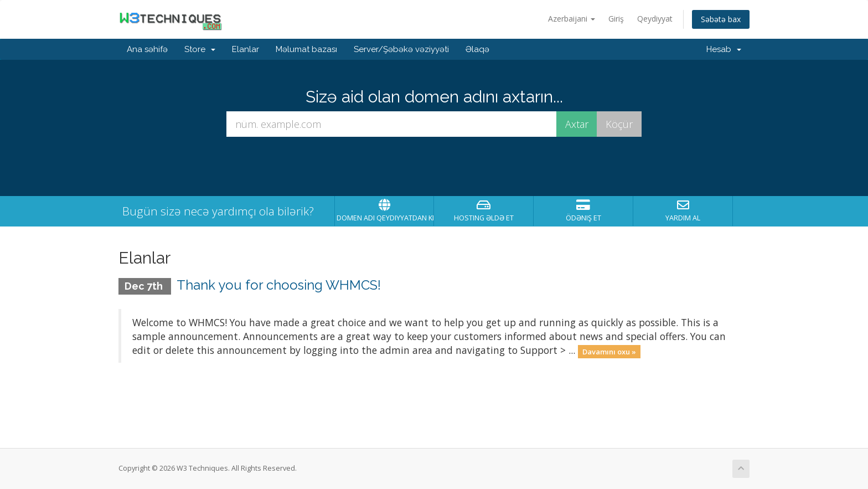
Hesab (724, 49)
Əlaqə (477, 49)
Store (200, 49)
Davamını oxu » (609, 351)
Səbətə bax (721, 19)
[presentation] (434, 167)
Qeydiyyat (655, 19)
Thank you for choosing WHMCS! (279, 285)
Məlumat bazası (306, 49)
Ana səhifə (147, 49)
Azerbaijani (572, 19)
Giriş (616, 19)
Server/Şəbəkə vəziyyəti (401, 49)
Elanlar (246, 49)
